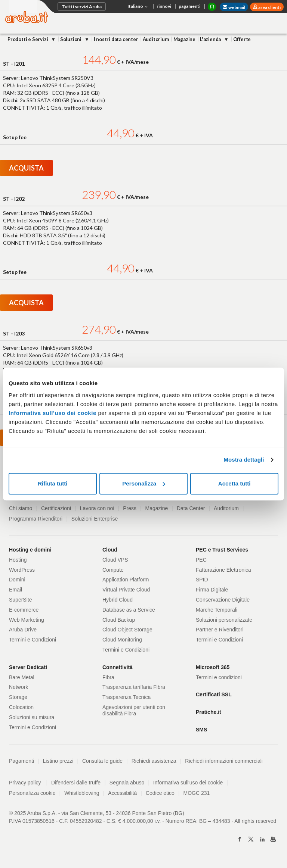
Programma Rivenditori (36, 519)
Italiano (138, 7)
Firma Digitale (212, 590)
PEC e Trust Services (222, 550)
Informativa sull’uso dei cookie (53, 413)
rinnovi (164, 6)
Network (18, 687)
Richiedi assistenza (154, 761)
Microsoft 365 (213, 667)
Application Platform (126, 580)
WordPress (22, 570)
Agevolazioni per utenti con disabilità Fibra (134, 710)
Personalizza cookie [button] (32, 793)
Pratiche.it (209, 712)
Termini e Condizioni (33, 640)
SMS (201, 730)
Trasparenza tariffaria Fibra (134, 687)
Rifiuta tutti (53, 483)
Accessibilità (122, 793)
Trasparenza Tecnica (126, 697)
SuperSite (20, 600)
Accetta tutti (234, 483)
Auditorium (156, 39)
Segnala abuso (127, 783)
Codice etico (160, 793)
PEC (201, 560)
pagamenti (189, 6)
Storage (18, 697)
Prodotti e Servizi (28, 39)
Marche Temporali (217, 610)
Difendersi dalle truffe (76, 783)
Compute (113, 570)
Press (130, 508)
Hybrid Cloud (118, 600)
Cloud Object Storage (127, 630)
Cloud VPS (115, 560)
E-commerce (24, 610)
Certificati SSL (214, 694)
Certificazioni (56, 508)
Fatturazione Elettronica (223, 570)
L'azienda (211, 39)
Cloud (110, 550)
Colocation (21, 707)
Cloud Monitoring (122, 640)
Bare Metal (22, 677)
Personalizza (144, 483)
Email (16, 590)
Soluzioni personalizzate (224, 620)
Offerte (242, 39)
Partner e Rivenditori (220, 630)
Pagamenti (21, 761)
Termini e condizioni (219, 677)
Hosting (18, 560)
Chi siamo (21, 508)
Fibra (108, 677)
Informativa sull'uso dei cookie (188, 783)
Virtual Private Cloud (126, 590)
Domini (17, 580)
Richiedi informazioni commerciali (224, 761)
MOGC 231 (197, 793)
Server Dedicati (28, 667)
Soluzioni (71, 39)
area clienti (269, 7)
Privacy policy (28, 783)
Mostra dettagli (244, 460)
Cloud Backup (119, 620)
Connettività (118, 667)
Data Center (191, 508)
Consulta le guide (102, 761)
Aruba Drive (23, 630)
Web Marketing (27, 620)
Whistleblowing (82, 793)
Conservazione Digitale (223, 600)
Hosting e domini (30, 550)
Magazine (184, 39)
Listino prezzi (58, 761)
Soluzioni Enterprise (95, 519)
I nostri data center (116, 39)
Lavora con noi (97, 508)
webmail (234, 7)
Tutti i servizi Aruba (82, 7)
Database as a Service (129, 610)
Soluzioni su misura (32, 717)
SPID (202, 580)
